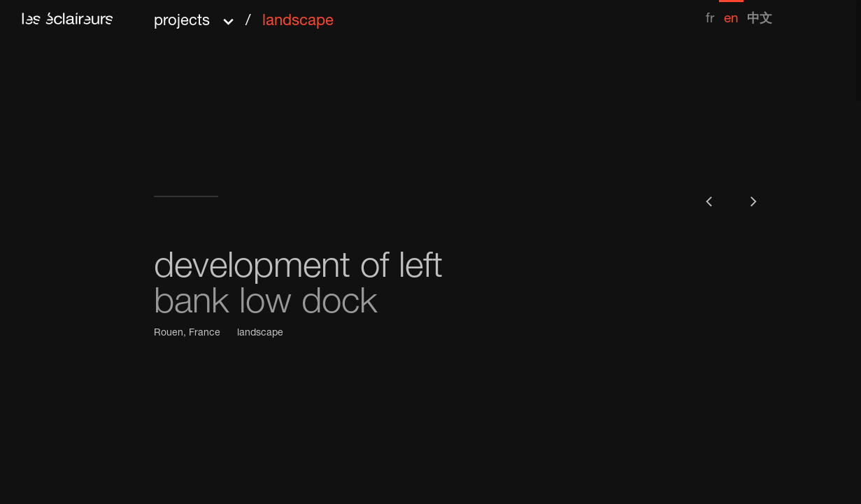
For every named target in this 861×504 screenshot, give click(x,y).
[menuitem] (710, 13)
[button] (244, 16)
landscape (260, 333)
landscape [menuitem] (298, 22)
